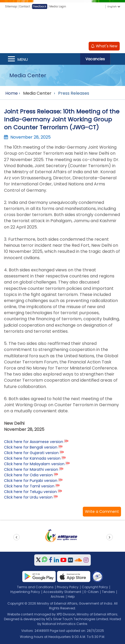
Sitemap (11, 6)
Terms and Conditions (35, 587)
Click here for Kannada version (32, 458)
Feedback (40, 6)
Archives (58, 597)
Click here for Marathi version (31, 469)
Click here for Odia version (28, 475)
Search (118, 59)
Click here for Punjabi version (31, 481)
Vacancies (95, 59)
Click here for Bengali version (31, 447)
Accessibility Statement (62, 592)
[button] (102, 512)
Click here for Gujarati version (31, 453)
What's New (104, 46)
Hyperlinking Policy (25, 592)
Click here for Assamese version (34, 442)
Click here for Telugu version (30, 492)
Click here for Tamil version (29, 486)
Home (12, 93)
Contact (25, 6)
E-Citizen (92, 592)
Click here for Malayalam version (34, 464)
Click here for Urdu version (28, 497)
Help (71, 597)
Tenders (108, 592)
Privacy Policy (68, 587)
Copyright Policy (95, 587)
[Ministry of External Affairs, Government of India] (63, 26)
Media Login (58, 6)
